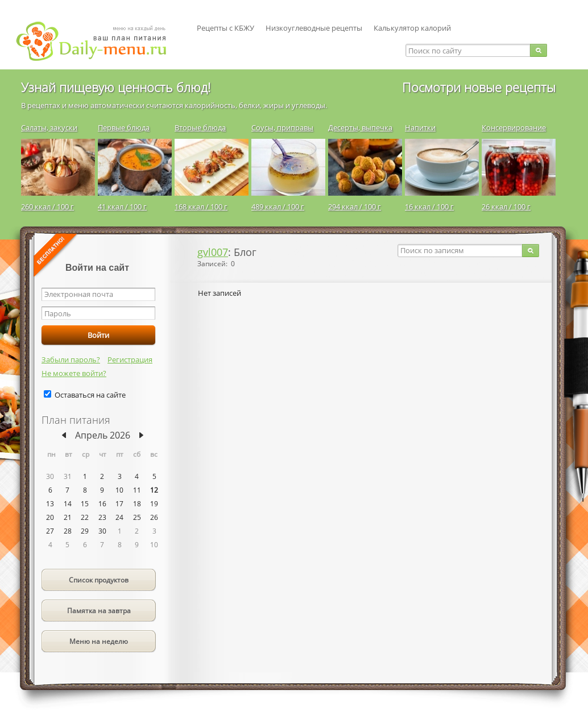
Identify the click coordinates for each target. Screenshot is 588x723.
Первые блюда (124, 127)
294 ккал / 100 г (355, 206)
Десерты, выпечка (360, 127)
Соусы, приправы (282, 127)
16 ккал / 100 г (429, 206)
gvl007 (213, 252)
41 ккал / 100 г (122, 206)
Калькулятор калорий (412, 28)
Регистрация (130, 360)
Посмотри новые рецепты (479, 87)
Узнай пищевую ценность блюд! (116, 87)
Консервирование (514, 127)
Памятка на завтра (99, 611)
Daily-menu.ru (98, 41)
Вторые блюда (200, 127)
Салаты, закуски (49, 127)
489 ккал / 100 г (278, 206)
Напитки (420, 127)
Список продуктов (99, 580)
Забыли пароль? (71, 360)
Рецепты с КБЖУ (225, 28)
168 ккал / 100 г (201, 206)
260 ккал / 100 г (47, 206)
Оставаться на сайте (90, 395)
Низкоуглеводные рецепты (314, 28)
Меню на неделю (99, 641)
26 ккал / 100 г (506, 206)
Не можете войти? (74, 373)
